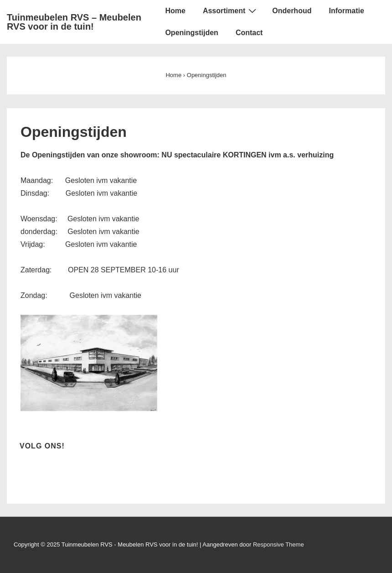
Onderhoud (292, 11)
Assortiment (231, 10)
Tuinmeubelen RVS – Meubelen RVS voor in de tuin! (74, 22)
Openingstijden (191, 33)
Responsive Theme (279, 544)
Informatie (346, 11)
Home (175, 11)
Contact (249, 33)
